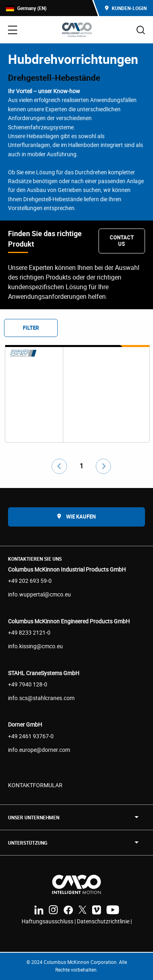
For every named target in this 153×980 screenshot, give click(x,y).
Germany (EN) (26, 8)
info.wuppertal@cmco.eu (39, 594)
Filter (31, 328)
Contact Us (122, 241)
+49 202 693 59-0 (30, 581)
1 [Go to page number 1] (82, 466)
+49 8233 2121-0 (29, 632)
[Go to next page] (103, 466)
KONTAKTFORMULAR (35, 785)
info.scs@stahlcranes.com (41, 698)
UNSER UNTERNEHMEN (34, 817)
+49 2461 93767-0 (31, 736)
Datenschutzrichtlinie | (104, 921)
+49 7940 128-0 (28, 684)
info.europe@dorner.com (39, 750)
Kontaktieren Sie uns (35, 559)
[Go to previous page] (59, 466)
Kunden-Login (126, 8)
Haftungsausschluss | (49, 921)
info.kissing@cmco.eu (35, 646)
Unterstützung (28, 843)
